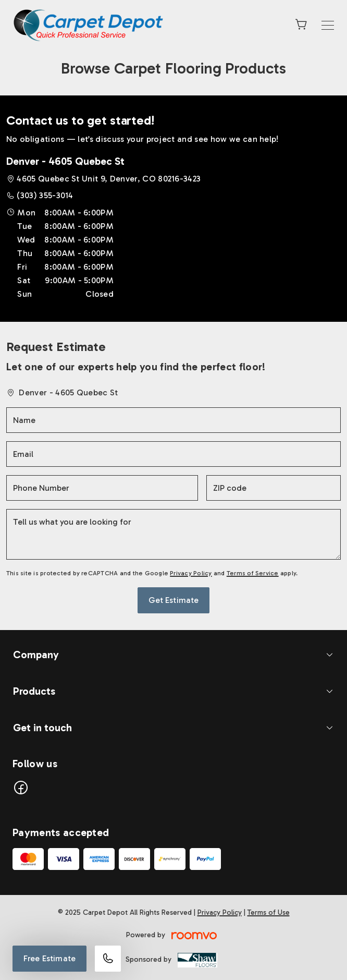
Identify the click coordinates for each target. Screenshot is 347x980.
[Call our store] (108, 959)
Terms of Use (269, 912)
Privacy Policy (191, 573)
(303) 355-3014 (45, 195)
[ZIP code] (274, 488)
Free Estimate (49, 958)
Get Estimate (174, 600)
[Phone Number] (102, 488)
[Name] (173, 420)
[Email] (173, 454)
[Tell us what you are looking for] (173, 534)
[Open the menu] (328, 25)
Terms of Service (253, 573)
